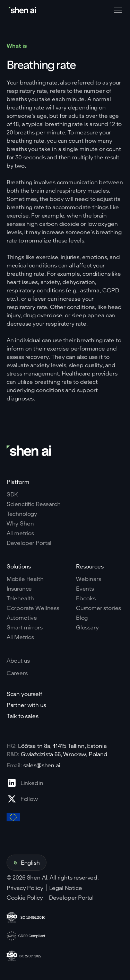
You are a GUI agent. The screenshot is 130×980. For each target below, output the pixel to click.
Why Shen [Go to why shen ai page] (20, 523)
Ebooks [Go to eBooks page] (86, 598)
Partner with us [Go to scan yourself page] (26, 705)
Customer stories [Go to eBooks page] (98, 608)
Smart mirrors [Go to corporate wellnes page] (25, 627)
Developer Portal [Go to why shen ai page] (29, 543)
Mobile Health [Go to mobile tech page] (25, 579)
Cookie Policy (25, 898)
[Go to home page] (23, 10)
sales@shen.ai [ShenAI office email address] (42, 765)
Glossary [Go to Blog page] (87, 627)
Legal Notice (66, 888)
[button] (116, 10)
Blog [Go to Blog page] (82, 618)
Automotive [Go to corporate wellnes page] (22, 618)
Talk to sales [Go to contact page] (23, 716)
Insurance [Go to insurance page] (19, 589)
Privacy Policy (25, 888)
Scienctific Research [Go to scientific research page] (34, 504)
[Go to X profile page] (25, 799)
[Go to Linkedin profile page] (25, 783)
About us (18, 660)
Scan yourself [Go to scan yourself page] (24, 694)
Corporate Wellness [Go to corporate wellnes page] (33, 608)
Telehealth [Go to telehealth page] (20, 598)
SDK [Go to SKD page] (12, 494)
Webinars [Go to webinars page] (89, 579)
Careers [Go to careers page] (17, 673)
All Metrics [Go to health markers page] (20, 637)
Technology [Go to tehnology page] (22, 514)
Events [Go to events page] (85, 589)
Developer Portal (71, 898)
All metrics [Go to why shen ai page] (20, 533)
